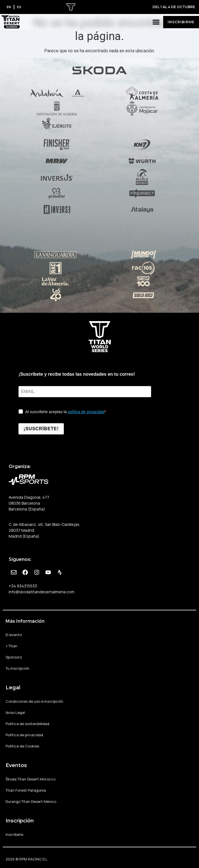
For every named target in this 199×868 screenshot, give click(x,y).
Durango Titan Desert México (31, 801)
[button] (156, 22)
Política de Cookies (22, 746)
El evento (14, 635)
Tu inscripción (17, 668)
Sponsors (14, 657)
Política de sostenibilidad (27, 724)
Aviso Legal (15, 712)
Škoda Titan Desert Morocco (31, 779)
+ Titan (11, 646)
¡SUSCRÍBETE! (41, 429)
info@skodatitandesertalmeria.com (42, 592)
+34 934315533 (23, 586)
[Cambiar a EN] (9, 7)
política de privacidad (86, 412)
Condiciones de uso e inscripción (34, 701)
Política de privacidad (24, 735)
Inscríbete (14, 834)
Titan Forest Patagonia (26, 790)
